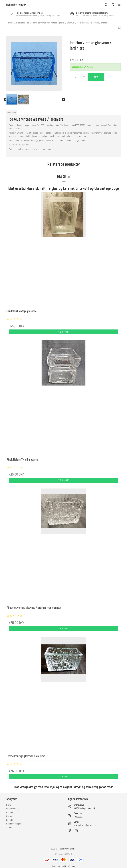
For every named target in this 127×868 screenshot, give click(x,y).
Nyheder (10, 812)
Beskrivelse (12, 113)
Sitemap (10, 828)
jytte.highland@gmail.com (85, 825)
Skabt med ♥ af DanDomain (63, 866)
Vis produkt (63, 332)
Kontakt (10, 820)
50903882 (78, 817)
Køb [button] (96, 77)
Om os (9, 816)
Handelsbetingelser (15, 824)
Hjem (9, 805)
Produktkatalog (13, 809)
